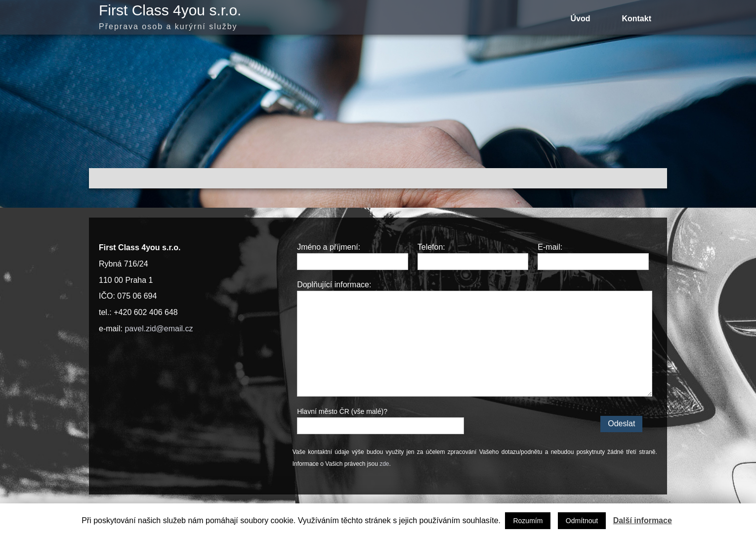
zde (384, 464)
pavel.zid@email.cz (159, 329)
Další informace (643, 520)
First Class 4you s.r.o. (170, 10)
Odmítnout (582, 521)
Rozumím (528, 521)
